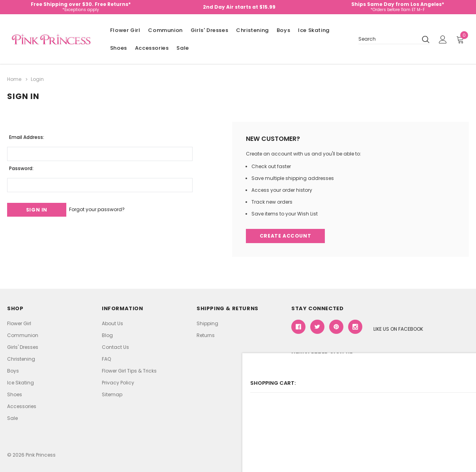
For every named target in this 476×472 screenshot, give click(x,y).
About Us (112, 323)
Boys (283, 30)
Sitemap (112, 394)
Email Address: (27, 135)
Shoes (119, 48)
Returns (206, 335)
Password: (21, 166)
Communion (165, 30)
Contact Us (115, 347)
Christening (252, 30)
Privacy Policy (118, 382)
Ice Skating (314, 30)
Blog (107, 335)
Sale (183, 48)
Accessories (152, 48)
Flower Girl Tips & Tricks (129, 370)
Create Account (286, 235)
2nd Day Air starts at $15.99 (239, 7)
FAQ (106, 359)
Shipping (207, 323)
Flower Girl (125, 30)
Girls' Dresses (209, 30)
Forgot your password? (107, 208)
